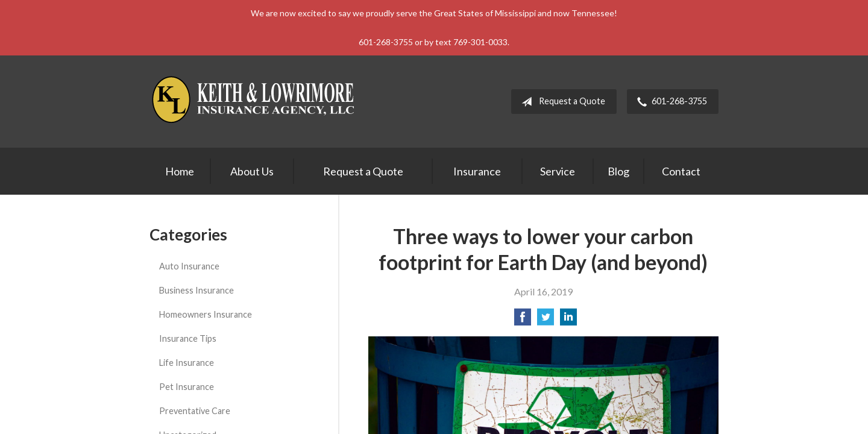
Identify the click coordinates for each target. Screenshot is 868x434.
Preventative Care (195, 411)
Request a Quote (561, 102)
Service (558, 171)
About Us (252, 171)
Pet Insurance (187, 387)
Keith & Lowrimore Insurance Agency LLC (255, 102)
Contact (681, 171)
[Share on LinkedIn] (568, 320)
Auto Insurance (189, 266)
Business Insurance (197, 290)
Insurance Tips (188, 338)
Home (180, 171)
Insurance (477, 171)
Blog (618, 171)
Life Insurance (187, 363)
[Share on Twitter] (546, 320)
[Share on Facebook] (523, 320)
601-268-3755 (670, 102)
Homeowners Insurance (206, 314)
